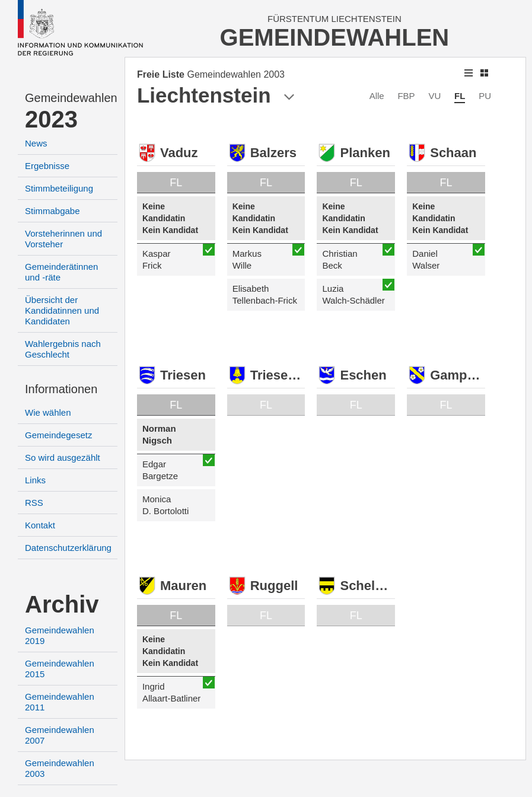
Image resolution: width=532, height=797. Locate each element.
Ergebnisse (47, 166)
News (36, 143)
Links (35, 480)
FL (460, 96)
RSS (34, 503)
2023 (51, 119)
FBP (406, 96)
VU (434, 96)
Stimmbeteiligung (59, 188)
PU (485, 96)
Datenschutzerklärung (68, 548)
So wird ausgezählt (63, 458)
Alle (377, 96)
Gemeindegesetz (58, 435)
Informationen (61, 389)
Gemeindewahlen (71, 98)
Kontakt (40, 525)
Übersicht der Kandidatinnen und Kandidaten (62, 310)
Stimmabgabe (52, 211)
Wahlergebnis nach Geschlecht (63, 349)
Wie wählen (48, 412)
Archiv (62, 604)
